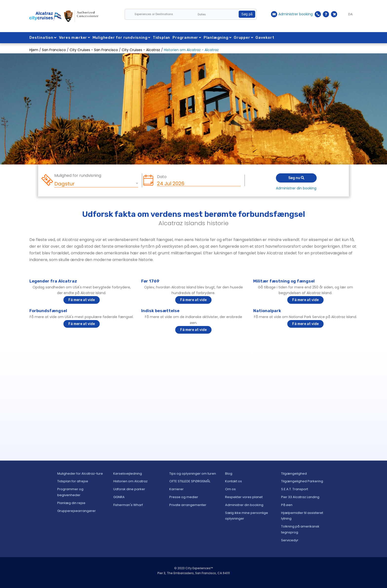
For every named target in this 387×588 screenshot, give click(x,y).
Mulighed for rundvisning (78, 176)
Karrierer (176, 489)
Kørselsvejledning (128, 474)
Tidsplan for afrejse (73, 481)
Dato (162, 177)
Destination (43, 38)
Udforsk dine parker (129, 489)
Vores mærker (75, 38)
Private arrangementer (188, 505)
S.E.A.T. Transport (295, 489)
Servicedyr (290, 540)
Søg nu (296, 178)
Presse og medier (184, 497)
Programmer (188, 38)
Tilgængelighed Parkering (302, 481)
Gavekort (267, 38)
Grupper (245, 38)
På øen (287, 505)
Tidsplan (162, 38)
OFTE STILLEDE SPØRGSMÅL (190, 481)
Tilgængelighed (294, 474)
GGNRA (119, 497)
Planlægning (219, 38)
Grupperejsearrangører (77, 511)
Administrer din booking (296, 188)
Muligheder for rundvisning (122, 38)
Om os (230, 489)
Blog (229, 474)
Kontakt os (233, 481)
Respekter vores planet (244, 497)
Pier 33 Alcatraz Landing (300, 497)
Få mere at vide (82, 300)
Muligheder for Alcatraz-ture (80, 474)
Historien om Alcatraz (130, 481)
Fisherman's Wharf (128, 505)
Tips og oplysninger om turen (193, 474)
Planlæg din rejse (71, 503)
